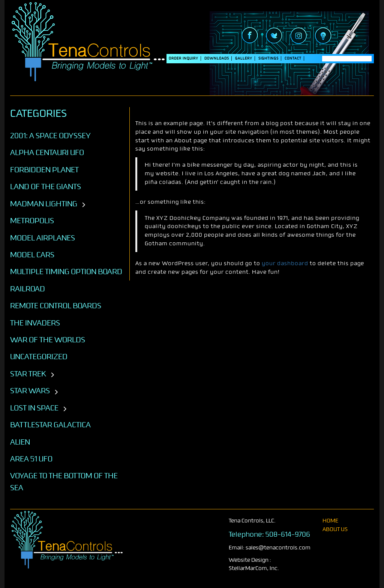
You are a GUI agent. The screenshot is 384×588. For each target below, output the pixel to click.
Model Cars (32, 255)
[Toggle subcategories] (83, 205)
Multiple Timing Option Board (66, 272)
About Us (335, 529)
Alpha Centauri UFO (47, 152)
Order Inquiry (184, 58)
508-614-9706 (288, 534)
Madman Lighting (44, 204)
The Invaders (35, 323)
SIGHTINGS (268, 58)
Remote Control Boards (56, 306)
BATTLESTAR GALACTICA (50, 425)
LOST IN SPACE (34, 408)
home (330, 521)
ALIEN (20, 442)
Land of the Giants (46, 187)
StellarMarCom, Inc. (254, 568)
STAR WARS (30, 391)
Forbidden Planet (44, 170)
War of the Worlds (48, 340)
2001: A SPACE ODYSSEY (50, 136)
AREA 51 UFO (31, 459)
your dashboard (285, 263)
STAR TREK (28, 374)
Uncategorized (39, 357)
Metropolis (32, 221)
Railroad (28, 289)
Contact (293, 58)
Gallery (244, 58)
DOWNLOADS (217, 58)
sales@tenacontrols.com (278, 548)
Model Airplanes (43, 238)
